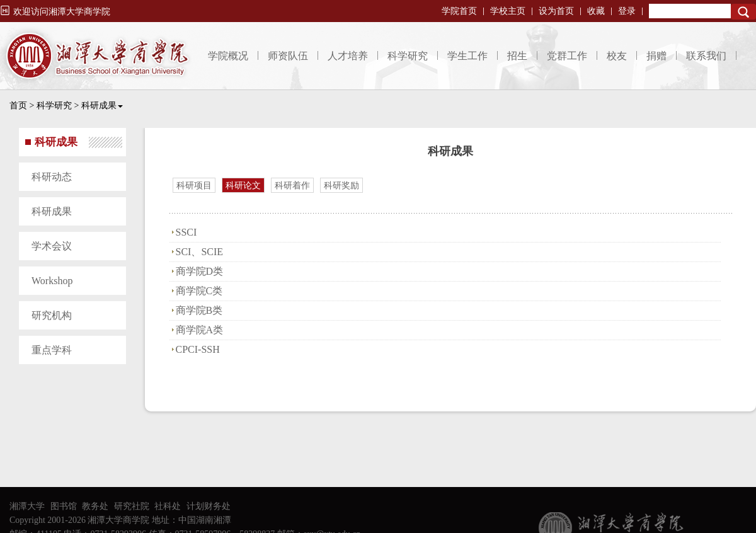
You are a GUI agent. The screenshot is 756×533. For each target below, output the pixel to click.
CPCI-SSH (198, 349)
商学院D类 (200, 271)
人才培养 (348, 56)
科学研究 (408, 56)
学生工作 (467, 56)
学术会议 (52, 246)
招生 (517, 56)
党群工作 (567, 56)
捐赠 (656, 56)
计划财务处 (209, 506)
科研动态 (52, 177)
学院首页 (459, 11)
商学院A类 (200, 330)
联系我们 (706, 56)
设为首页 (556, 11)
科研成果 (102, 106)
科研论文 (243, 186)
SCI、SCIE (200, 252)
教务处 (95, 506)
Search (743, 12)
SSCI (186, 232)
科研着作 (292, 186)
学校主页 (508, 11)
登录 (627, 11)
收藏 (596, 11)
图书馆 (64, 506)
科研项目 (194, 186)
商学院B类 (199, 310)
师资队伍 (288, 56)
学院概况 (228, 56)
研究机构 (52, 315)
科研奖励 (341, 186)
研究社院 (132, 506)
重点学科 (52, 350)
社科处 (168, 506)
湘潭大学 (27, 506)
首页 (18, 106)
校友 (617, 56)
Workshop (52, 281)
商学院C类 (199, 291)
